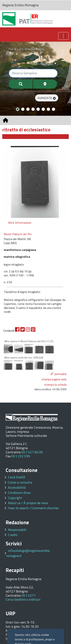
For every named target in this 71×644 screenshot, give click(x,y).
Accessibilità (17, 487)
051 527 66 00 (32, 452)
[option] (35, 182)
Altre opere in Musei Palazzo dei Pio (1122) (29, 341)
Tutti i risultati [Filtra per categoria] (42, 64)
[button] (47, 98)
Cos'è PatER (17, 477)
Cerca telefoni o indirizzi (23, 599)
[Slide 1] (18, 109)
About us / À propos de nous (28, 503)
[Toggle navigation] (63, 36)
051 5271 (29, 595)
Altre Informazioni (20, 223)
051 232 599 (21, 456)
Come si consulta (20, 482)
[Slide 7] (48, 109)
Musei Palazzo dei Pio (18, 234)
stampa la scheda (55, 385)
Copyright (15, 498)
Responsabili (17, 530)
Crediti (13, 535)
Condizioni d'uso (19, 493)
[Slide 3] (28, 109)
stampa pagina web (54, 379)
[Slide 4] (33, 109)
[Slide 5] (38, 109)
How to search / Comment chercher (34, 508)
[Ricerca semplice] (33, 73)
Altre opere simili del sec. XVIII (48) (24, 357)
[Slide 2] (23, 109)
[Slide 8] (53, 109)
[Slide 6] (43, 109)
